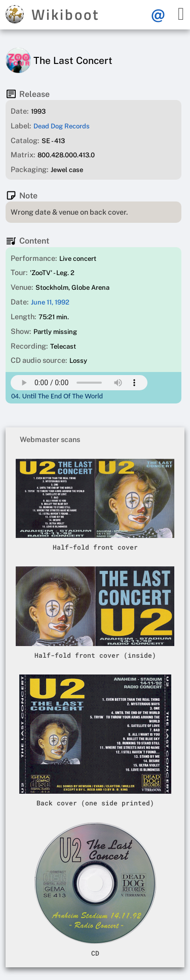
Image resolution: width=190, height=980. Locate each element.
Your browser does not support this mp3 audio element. (79, 383)
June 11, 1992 (50, 302)
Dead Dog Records (62, 126)
